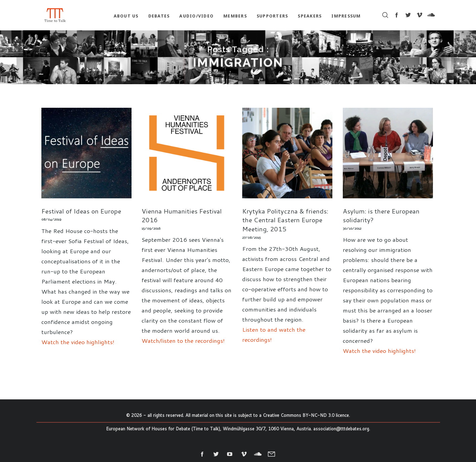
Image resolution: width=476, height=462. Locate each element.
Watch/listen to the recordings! (183, 340)
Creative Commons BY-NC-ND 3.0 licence (306, 415)
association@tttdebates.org (341, 429)
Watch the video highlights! (78, 342)
